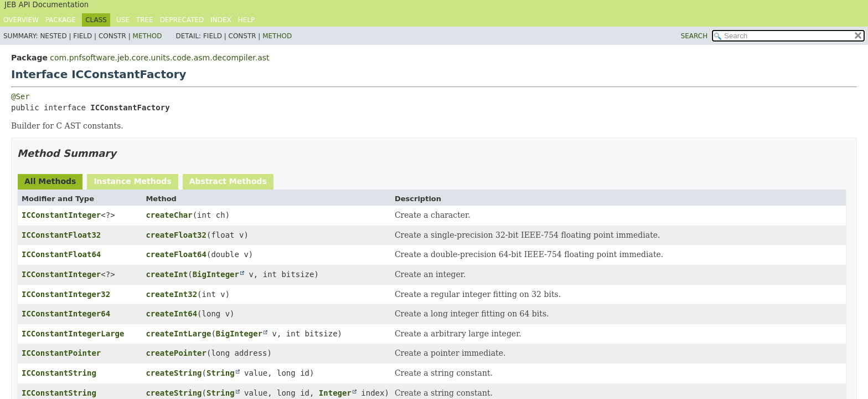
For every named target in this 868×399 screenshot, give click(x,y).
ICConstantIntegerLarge (73, 334)
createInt (167, 274)
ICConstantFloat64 (61, 254)
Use (123, 20)
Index (221, 20)
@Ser (20, 96)
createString (174, 373)
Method (148, 36)
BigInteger (216, 274)
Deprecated (182, 20)
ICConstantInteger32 (66, 294)
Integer (335, 393)
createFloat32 (176, 235)
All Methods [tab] (50, 181)
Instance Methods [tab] (132, 181)
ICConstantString (59, 373)
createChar (169, 215)
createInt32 (171, 294)
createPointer (176, 353)
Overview (21, 20)
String (221, 373)
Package (61, 20)
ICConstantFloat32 (61, 235)
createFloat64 (176, 254)
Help (247, 20)
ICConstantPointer (61, 353)
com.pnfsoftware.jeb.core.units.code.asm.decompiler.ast (159, 58)
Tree (145, 20)
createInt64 (171, 314)
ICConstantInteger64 (66, 314)
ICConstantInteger (61, 215)
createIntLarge (178, 334)
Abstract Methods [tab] (228, 181)
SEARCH (694, 36)
